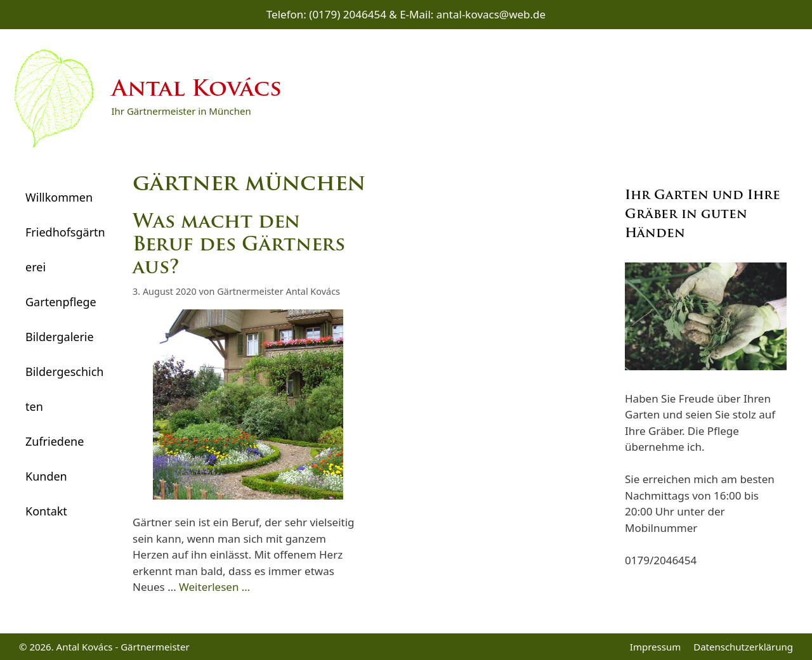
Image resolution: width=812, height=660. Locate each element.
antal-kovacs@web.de (491, 14)
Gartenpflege (61, 302)
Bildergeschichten (64, 389)
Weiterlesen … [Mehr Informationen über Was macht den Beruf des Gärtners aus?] (214, 587)
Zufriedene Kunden (55, 459)
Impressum (655, 647)
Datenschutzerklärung (743, 647)
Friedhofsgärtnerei (65, 249)
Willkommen (59, 197)
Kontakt (46, 511)
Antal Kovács (197, 90)
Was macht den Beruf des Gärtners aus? (239, 246)
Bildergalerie (60, 337)
